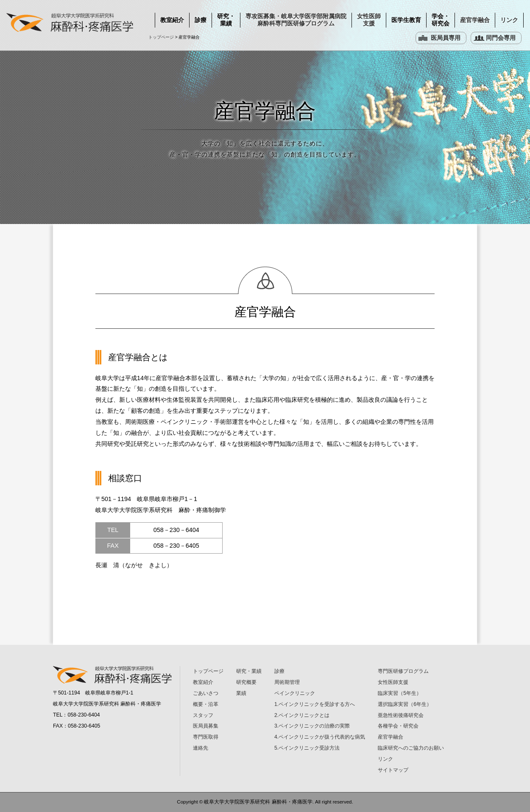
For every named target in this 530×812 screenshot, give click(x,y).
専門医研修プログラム (403, 671)
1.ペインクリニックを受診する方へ (315, 704)
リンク (509, 20)
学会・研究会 (441, 20)
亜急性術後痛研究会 (401, 715)
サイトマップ (393, 770)
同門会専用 (501, 38)
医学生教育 (406, 20)
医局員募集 (206, 726)
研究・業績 (226, 20)
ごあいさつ (206, 693)
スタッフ (203, 715)
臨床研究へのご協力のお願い (411, 748)
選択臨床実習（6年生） (405, 704)
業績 (241, 693)
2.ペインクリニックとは (302, 715)
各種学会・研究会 (398, 726)
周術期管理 (287, 682)
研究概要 (246, 682)
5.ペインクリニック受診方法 (307, 748)
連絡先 (201, 748)
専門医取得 (206, 737)
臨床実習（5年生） (400, 693)
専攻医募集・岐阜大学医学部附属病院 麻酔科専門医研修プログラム (296, 20)
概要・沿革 (206, 704)
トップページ (161, 37)
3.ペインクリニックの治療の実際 (312, 726)
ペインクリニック (295, 693)
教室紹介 (172, 20)
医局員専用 (446, 38)
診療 (201, 20)
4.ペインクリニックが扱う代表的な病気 (320, 737)
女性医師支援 (369, 20)
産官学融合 (475, 20)
